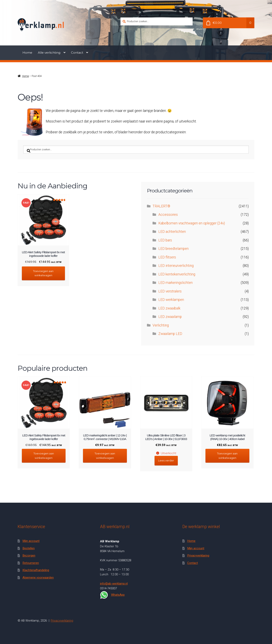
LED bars (165, 240)
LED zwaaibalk (169, 308)
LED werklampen (171, 300)
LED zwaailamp (170, 317)
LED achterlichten (172, 232)
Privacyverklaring (198, 556)
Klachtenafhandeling (36, 570)
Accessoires (168, 215)
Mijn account (31, 541)
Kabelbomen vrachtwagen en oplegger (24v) (192, 223)
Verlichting (161, 325)
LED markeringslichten (175, 283)
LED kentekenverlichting (177, 274)
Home (27, 53)
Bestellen (29, 548)
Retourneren (31, 563)
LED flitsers (167, 257)
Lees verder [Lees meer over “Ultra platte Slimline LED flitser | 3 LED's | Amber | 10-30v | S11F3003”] (166, 460)
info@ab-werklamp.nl (114, 584)
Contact (77, 53)
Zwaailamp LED (170, 334)
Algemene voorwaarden (38, 578)
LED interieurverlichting (176, 266)
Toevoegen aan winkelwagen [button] (43, 273)
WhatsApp (112, 595)
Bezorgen (29, 556)
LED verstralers (170, 291)
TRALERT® (161, 206)
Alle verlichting (49, 53)
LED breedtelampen (173, 249)
